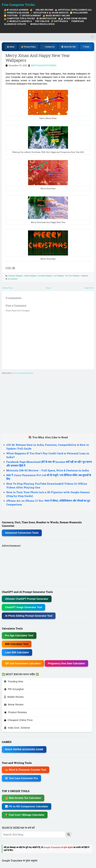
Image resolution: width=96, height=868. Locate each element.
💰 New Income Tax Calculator (23, 798)
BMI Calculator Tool (17, 644)
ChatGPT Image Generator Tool (23, 607)
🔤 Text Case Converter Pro (21, 778)
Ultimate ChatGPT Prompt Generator (27, 599)
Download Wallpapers (45, 276)
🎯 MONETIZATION (46, 18)
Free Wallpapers (59, 276)
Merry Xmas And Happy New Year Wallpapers (38, 58)
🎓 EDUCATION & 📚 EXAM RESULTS (49, 13)
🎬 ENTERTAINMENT (30, 15)
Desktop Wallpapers (30, 276)
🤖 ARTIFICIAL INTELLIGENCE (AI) (73, 10)
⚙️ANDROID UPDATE (15, 24)
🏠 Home (11, 47)
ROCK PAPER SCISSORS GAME (24, 749)
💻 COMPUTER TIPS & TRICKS (19, 18)
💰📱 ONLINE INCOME (42, 10)
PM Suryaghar (14, 689)
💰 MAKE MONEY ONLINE (56, 15)
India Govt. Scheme (17, 728)
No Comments (13, 279)
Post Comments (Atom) (23, 373)
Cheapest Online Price (18, 720)
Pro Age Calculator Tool (19, 635)
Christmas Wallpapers (15, 276)
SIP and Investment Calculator (23, 663)
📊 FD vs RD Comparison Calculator (27, 806)
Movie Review (14, 705)
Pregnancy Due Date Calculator (66, 663)
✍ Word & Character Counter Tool (26, 770)
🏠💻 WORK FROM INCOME (72, 18)
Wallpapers (85, 276)
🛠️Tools (86, 47)
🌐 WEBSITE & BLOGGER (16, 13)
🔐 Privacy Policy (28, 47)
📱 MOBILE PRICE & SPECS (41, 24)
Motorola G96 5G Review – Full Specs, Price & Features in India (48, 470)
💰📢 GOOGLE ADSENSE (16, 10)
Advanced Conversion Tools (22, 533)
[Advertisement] (48, 403)
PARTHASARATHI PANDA (44, 65)
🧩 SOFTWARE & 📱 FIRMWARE (67, 21)
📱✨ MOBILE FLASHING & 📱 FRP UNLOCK (27, 21)
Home (48, 288)
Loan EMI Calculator (17, 652)
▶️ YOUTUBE (11, 15)
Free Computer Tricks (18, 5)
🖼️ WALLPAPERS (79, 13)
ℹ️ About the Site (68, 47)
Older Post (89, 288)
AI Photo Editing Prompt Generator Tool (29, 616)
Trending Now (14, 681)
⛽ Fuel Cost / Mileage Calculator (25, 815)
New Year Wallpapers (73, 276)
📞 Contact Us (48, 47)
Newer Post (7, 288)
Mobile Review (14, 697)
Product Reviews (15, 712)
